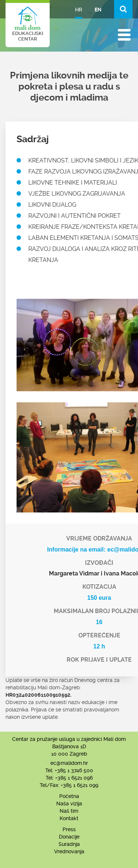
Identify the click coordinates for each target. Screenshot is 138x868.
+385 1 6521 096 (74, 778)
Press (69, 829)
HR (79, 10)
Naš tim (69, 811)
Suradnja (69, 844)
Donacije (69, 837)
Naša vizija (69, 804)
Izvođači (99, 563)
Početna (69, 796)
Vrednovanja (69, 851)
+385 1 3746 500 (74, 770)
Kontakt (69, 818)
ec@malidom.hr (69, 763)
